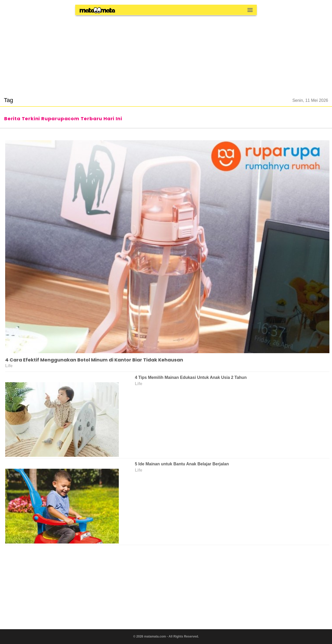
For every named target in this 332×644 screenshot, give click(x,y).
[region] (166, 53)
